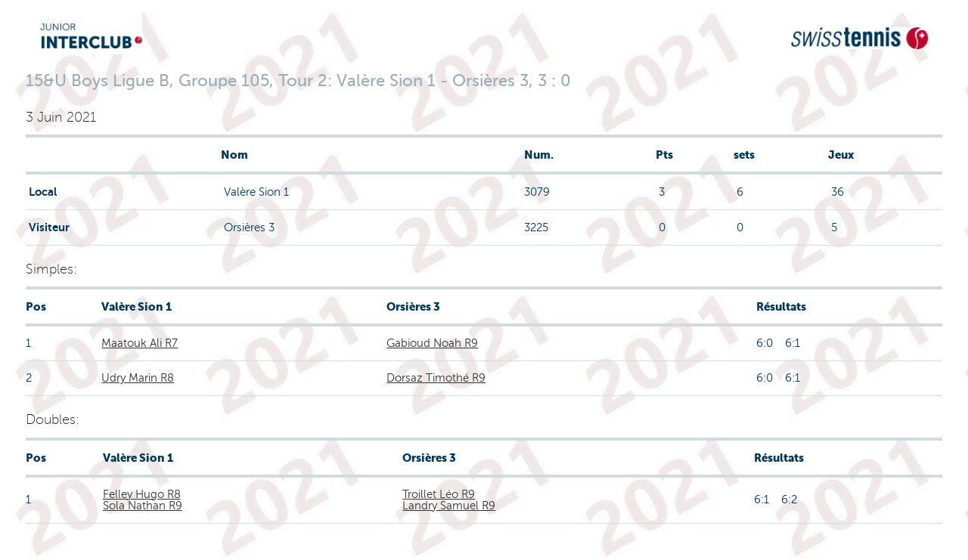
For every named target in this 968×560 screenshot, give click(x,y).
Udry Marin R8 (138, 378)
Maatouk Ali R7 (140, 343)
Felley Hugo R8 (142, 494)
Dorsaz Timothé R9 (436, 378)
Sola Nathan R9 (143, 506)
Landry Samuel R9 (449, 506)
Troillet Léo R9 (439, 494)
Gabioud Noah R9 (432, 343)
